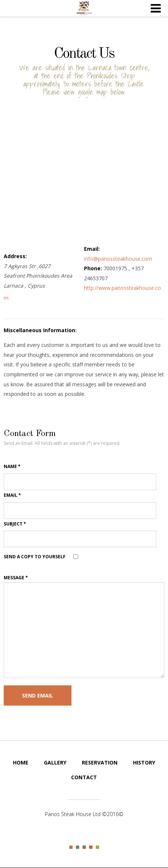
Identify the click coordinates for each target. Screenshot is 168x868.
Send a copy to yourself (35, 557)
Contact (84, 777)
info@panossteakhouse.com (118, 259)
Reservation (100, 762)
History (144, 762)
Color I (71, 847)
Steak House (84, 8)
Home (21, 762)
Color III (84, 847)
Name (12, 466)
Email (12, 495)
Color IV (91, 847)
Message (16, 578)
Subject (15, 524)
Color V (97, 847)
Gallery (55, 762)
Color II (78, 847)
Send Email (38, 695)
